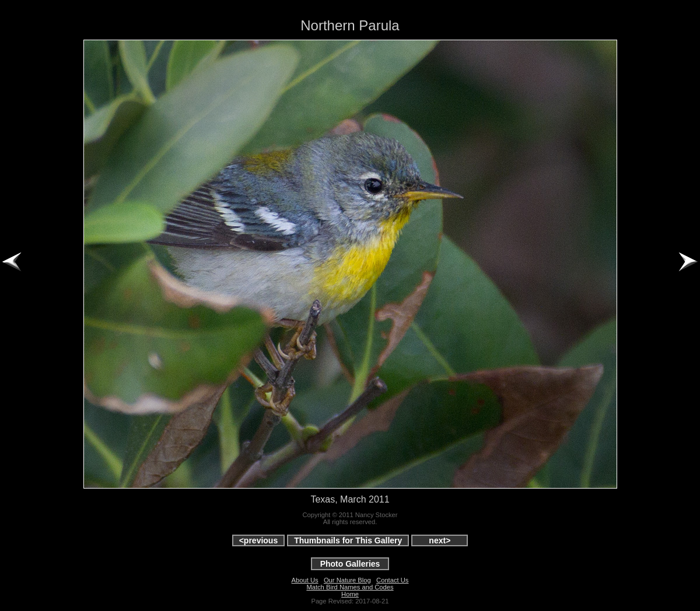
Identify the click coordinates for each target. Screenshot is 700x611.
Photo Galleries (350, 564)
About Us (305, 580)
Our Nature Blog (347, 580)
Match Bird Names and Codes (350, 587)
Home (350, 594)
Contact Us (392, 580)
